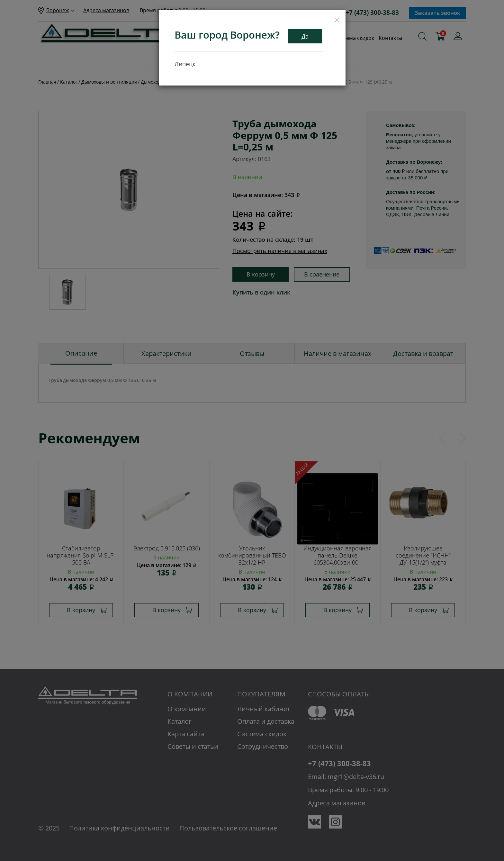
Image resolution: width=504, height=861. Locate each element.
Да (305, 36)
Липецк (185, 64)
